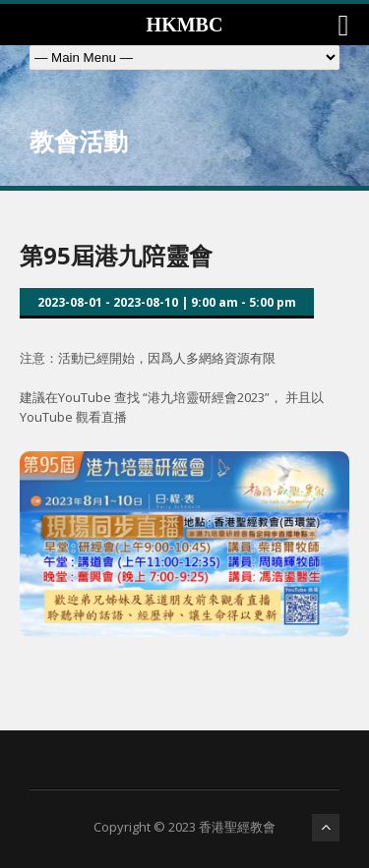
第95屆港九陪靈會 (116, 255)
